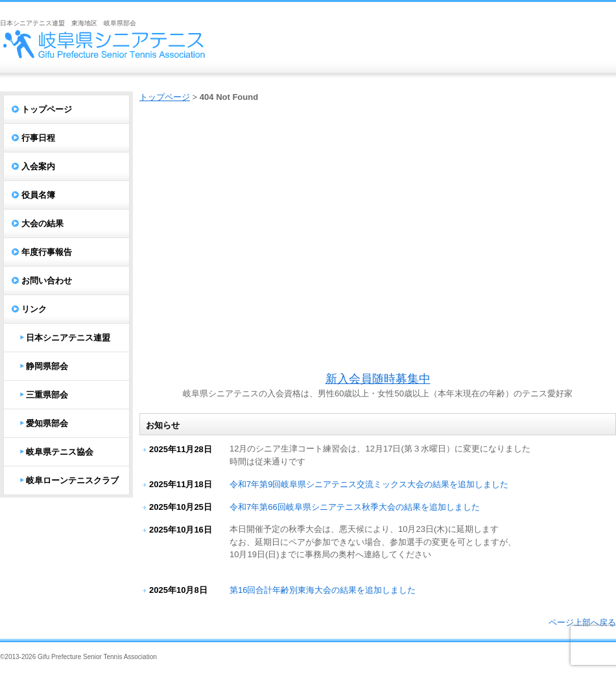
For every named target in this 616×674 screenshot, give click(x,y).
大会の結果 (42, 223)
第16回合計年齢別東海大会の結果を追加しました (323, 590)
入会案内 (38, 166)
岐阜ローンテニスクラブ (72, 480)
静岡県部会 (47, 366)
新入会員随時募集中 (378, 379)
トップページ (165, 97)
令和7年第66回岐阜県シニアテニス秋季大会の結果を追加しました (355, 507)
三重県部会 (47, 395)
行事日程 (38, 138)
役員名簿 (38, 195)
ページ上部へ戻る (582, 622)
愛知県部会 (47, 423)
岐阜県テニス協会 (60, 452)
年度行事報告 (47, 252)
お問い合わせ (47, 281)
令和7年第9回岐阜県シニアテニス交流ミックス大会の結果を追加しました (369, 484)
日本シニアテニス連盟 (68, 338)
